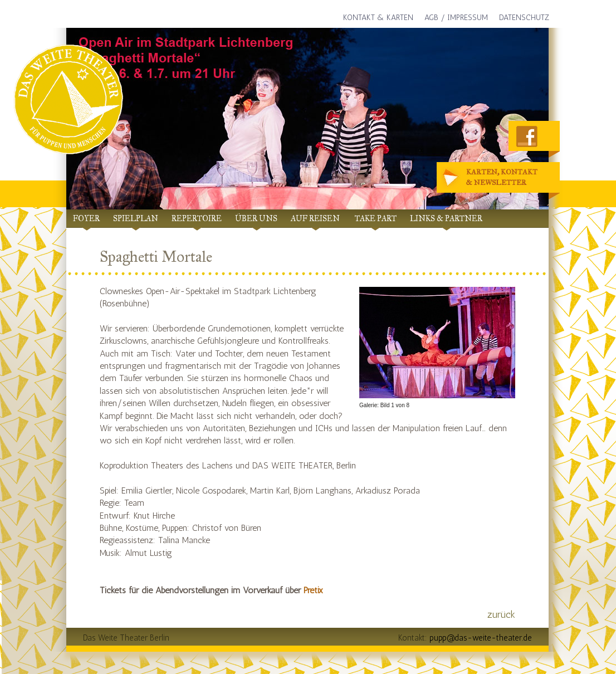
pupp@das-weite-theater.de (481, 638)
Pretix (313, 590)
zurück (501, 614)
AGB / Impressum (456, 18)
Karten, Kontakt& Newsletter (491, 178)
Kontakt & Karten (378, 18)
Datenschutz (524, 18)
